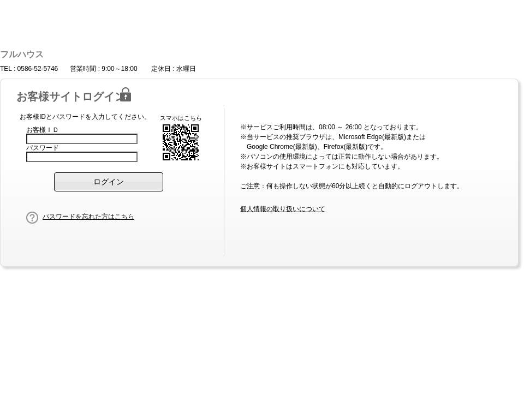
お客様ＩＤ (43, 130)
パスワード (43, 148)
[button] (109, 182)
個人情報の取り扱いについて (283, 209)
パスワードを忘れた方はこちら (88, 217)
